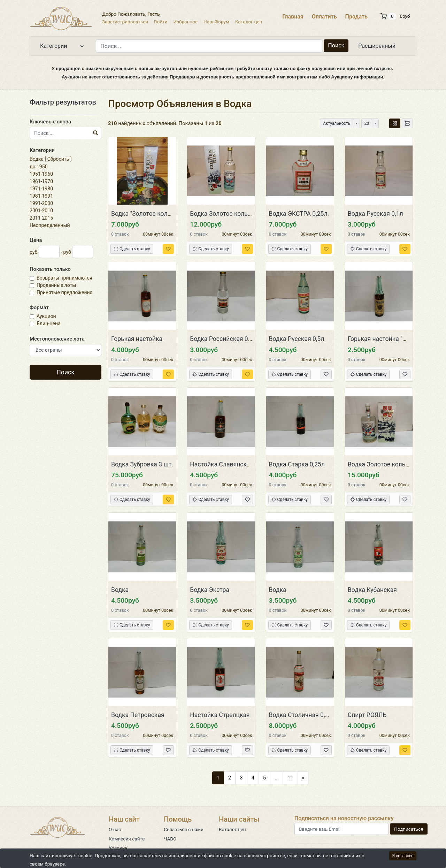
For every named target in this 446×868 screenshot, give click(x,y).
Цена (36, 240)
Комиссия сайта (127, 839)
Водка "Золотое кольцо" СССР (154, 214)
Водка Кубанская (372, 590)
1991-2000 (41, 203)
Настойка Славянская (222, 464)
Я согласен (403, 856)
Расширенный (377, 46)
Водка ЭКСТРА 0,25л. (299, 214)
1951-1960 (41, 174)
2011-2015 (41, 218)
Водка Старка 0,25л (297, 464)
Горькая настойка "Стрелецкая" (393, 339)
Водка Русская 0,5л (297, 339)
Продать (356, 17)
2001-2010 (41, 211)
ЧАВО (170, 839)
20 (367, 123)
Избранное (185, 22)
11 (290, 778)
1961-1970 (41, 181)
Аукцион (47, 316)
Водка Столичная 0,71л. (303, 715)
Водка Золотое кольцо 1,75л (389, 464)
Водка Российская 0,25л (225, 339)
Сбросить (58, 159)
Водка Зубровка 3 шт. (142, 464)
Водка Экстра (210, 590)
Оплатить (324, 17)
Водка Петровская (138, 715)
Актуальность (337, 123)
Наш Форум (216, 22)
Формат (39, 307)
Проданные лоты (57, 285)
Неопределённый (50, 225)
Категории (42, 150)
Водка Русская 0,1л (375, 214)
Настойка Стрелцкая (220, 715)
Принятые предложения (65, 292)
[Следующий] (303, 778)
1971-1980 (41, 189)
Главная (293, 17)
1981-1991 (41, 196)
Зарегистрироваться (125, 22)
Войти (161, 22)
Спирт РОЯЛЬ (367, 715)
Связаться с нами (184, 829)
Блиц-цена (49, 323)
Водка (37, 159)
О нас (115, 829)
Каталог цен (249, 22)
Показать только (50, 269)
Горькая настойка (137, 339)
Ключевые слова (50, 122)
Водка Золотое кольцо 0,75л (231, 214)
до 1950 (39, 167)
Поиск (336, 45)
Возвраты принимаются (65, 278)
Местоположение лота (57, 339)
